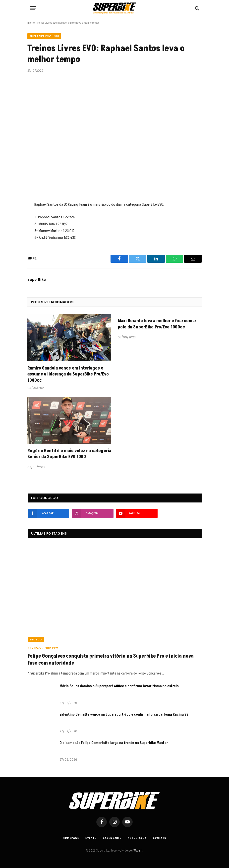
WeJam (138, 851)
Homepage (71, 838)
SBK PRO (52, 648)
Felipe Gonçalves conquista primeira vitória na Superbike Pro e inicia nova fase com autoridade (111, 660)
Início (30, 23)
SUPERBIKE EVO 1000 (44, 36)
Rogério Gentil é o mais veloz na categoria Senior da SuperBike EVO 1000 (69, 454)
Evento (91, 838)
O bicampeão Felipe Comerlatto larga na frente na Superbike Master (114, 743)
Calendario (112, 838)
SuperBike (37, 280)
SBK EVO (36, 639)
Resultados (137, 838)
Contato (159, 838)
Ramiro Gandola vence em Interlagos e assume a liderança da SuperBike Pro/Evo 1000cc (68, 374)
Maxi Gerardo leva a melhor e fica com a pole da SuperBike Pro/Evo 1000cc (157, 324)
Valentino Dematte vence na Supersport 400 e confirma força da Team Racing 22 (124, 714)
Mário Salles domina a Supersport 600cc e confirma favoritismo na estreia (119, 686)
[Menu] (33, 8)
